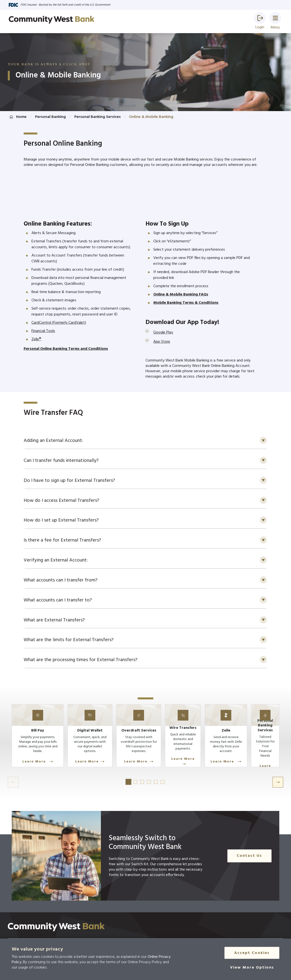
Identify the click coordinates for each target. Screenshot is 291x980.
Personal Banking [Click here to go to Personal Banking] (50, 117)
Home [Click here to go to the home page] (21, 117)
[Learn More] (40, 745)
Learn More (40, 768)
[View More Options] (252, 968)
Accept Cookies (252, 953)
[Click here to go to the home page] (56, 936)
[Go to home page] (52, 20)
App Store (162, 342)
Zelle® (36, 339)
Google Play (163, 333)
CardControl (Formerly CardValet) (59, 323)
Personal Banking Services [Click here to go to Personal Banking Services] (97, 117)
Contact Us (251, 865)
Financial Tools (43, 331)
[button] (260, 18)
